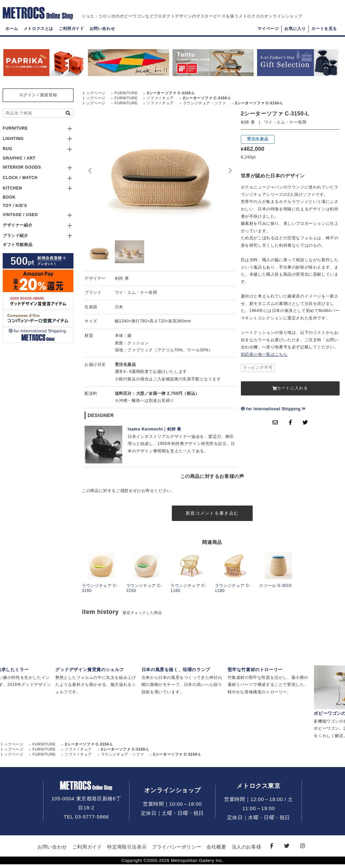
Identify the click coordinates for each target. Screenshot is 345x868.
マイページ (268, 36)
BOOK (9, 197)
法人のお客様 (247, 850)
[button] (230, 171)
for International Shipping (273, 409)
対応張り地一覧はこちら (264, 354)
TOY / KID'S (15, 206)
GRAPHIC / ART (19, 158)
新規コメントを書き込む (212, 515)
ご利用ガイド (71, 36)
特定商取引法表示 (127, 850)
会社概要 (216, 850)
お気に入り (295, 36)
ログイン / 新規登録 (38, 95)
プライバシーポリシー (177, 850)
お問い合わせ (102, 36)
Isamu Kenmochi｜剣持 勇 (154, 429)
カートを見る (324, 36)
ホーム (12, 36)
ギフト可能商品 (18, 245)
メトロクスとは (38, 36)
